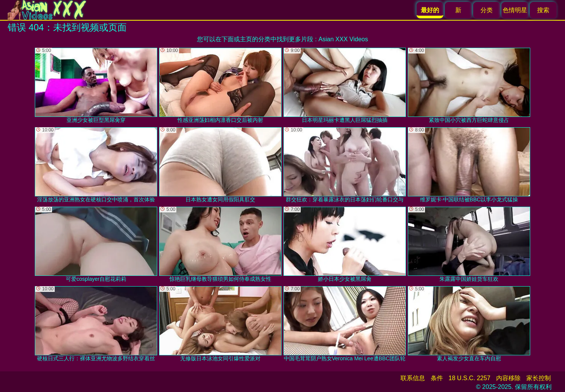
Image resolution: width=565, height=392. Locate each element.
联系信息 (413, 378)
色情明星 (515, 10)
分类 (487, 10)
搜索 (543, 10)
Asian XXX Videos (343, 39)
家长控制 (539, 378)
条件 (437, 378)
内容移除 (508, 378)
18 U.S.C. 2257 (470, 378)
